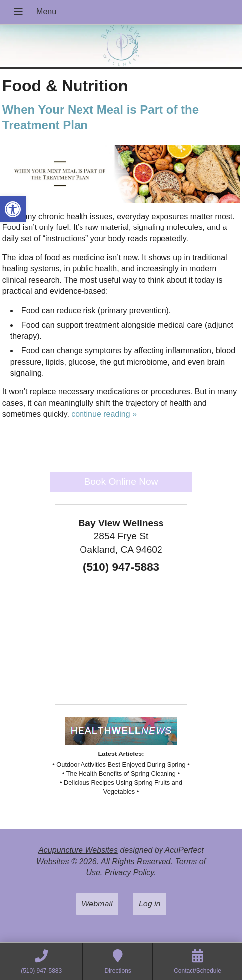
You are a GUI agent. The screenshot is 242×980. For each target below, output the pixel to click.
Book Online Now (121, 482)
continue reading (104, 414)
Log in (150, 904)
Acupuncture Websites (78, 850)
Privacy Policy (129, 872)
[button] (13, 209)
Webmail (97, 904)
